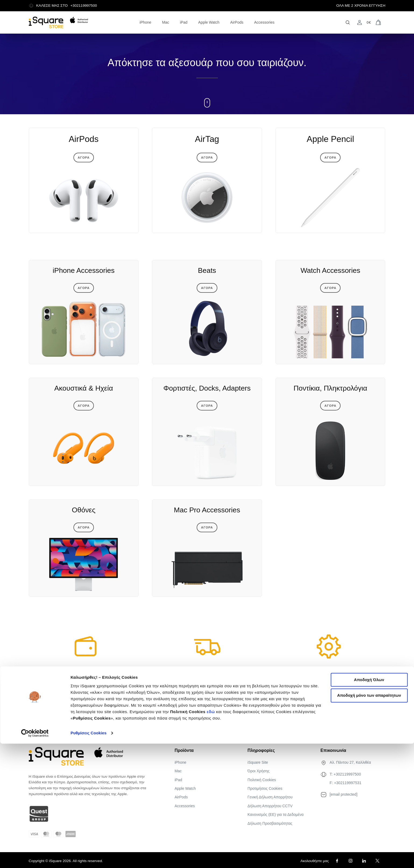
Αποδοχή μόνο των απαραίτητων (369, 820)
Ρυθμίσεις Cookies (89, 857)
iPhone (146, 22)
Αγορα (84, 160)
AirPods (237, 22)
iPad (184, 22)
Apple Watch (209, 22)
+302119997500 (84, 6)
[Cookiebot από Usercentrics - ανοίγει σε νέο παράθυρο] (35, 858)
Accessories (264, 22)
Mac (165, 22)
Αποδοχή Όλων (369, 804)
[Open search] (348, 22)
